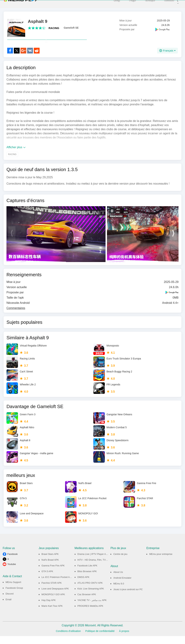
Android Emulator (122, 586)
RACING (54, 28)
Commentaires (16, 316)
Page (127, 4)
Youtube (12, 572)
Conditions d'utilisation (68, 639)
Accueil (164, 4)
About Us (118, 580)
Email (9, 607)
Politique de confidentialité (100, 639)
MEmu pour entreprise (161, 562)
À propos (124, 639)
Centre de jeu (120, 562)
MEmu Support (13, 590)
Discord (10, 602)
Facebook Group (14, 596)
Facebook (12, 562)
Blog (111, 4)
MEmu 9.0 (119, 592)
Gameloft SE (71, 28)
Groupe (145, 4)
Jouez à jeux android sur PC (128, 597)
